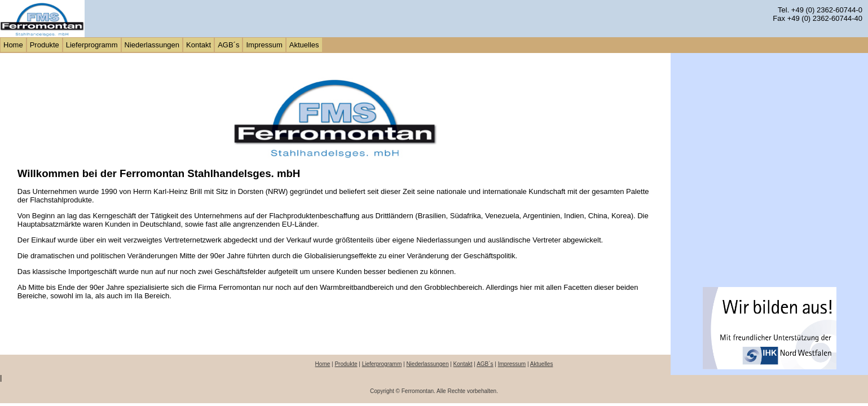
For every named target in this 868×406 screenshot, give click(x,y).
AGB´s (485, 364)
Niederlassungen (427, 364)
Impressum (512, 364)
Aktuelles (542, 364)
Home (323, 364)
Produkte (346, 364)
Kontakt (463, 364)
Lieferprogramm (382, 364)
